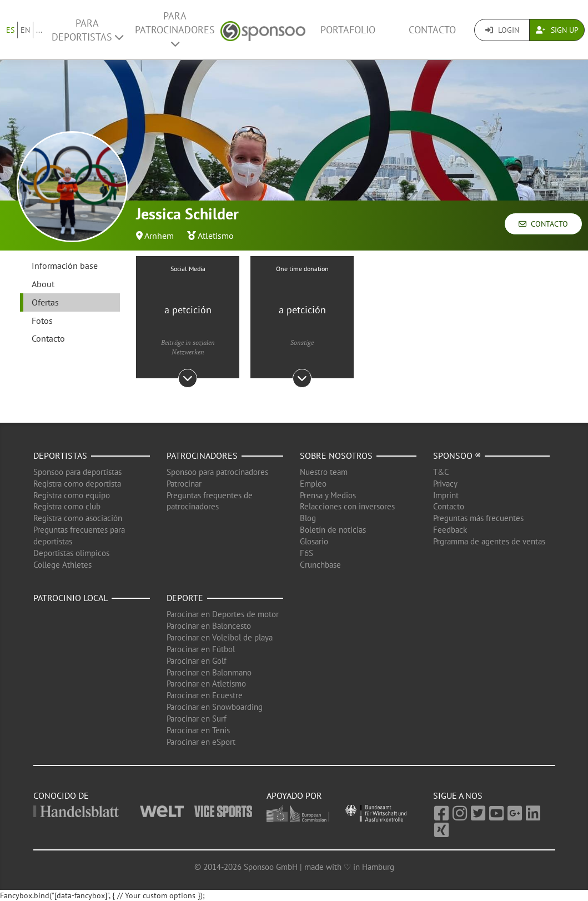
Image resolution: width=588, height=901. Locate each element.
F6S (306, 553)
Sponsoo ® (457, 455)
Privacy (445, 484)
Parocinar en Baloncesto (209, 626)
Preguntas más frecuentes (478, 518)
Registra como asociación (78, 518)
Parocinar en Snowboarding (215, 707)
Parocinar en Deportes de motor (223, 614)
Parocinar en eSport (201, 742)
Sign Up (557, 30)
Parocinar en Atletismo (206, 684)
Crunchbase (320, 565)
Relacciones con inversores (347, 506)
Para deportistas (87, 30)
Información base (65, 266)
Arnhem (159, 236)
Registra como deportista (77, 484)
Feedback (450, 530)
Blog (308, 518)
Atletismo (216, 236)
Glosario (314, 541)
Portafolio (348, 30)
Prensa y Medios (328, 495)
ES (10, 30)
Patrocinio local (71, 598)
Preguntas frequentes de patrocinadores (210, 501)
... (39, 30)
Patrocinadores (202, 455)
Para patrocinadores (175, 29)
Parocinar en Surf (197, 719)
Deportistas (60, 455)
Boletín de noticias (333, 530)
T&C (441, 472)
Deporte (185, 598)
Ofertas (45, 302)
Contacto (432, 30)
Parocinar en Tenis (198, 730)
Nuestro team (324, 472)
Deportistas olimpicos (71, 553)
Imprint (446, 495)
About (43, 284)
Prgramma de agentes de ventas (489, 541)
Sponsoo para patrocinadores (217, 472)
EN (25, 30)
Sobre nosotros (336, 455)
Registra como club (67, 506)
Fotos (42, 321)
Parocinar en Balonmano (209, 672)
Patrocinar (184, 484)
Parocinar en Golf (197, 661)
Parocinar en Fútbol (201, 649)
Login (502, 30)
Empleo (313, 484)
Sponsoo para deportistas (77, 472)
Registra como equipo (72, 495)
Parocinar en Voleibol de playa (220, 637)
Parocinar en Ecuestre (205, 695)
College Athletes (62, 565)
